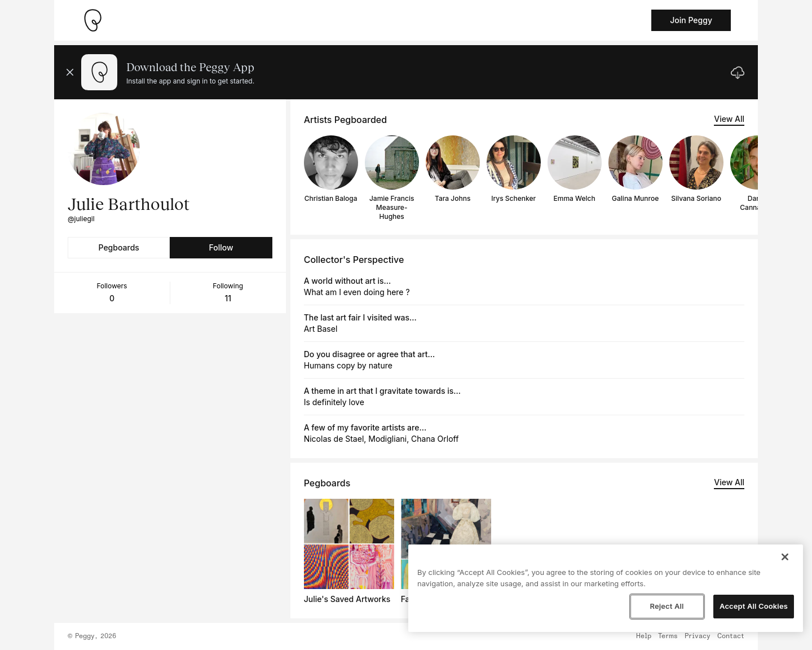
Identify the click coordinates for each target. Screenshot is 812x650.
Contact (731, 636)
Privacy (698, 636)
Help (644, 636)
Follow (221, 247)
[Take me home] (92, 20)
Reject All (667, 606)
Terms (668, 636)
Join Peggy (691, 20)
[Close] (785, 557)
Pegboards (119, 247)
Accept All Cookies (754, 606)
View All (729, 119)
